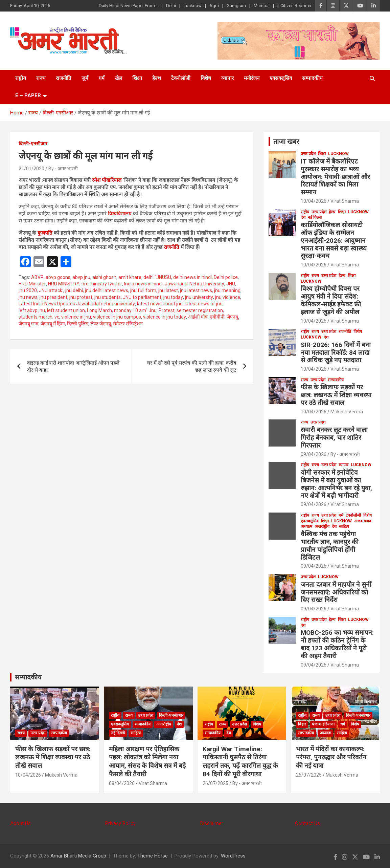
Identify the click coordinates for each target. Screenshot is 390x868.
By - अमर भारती (63, 169)
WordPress (233, 856)
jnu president (53, 297)
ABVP (37, 277)
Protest (167, 310)
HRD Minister (32, 284)
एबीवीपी (217, 317)
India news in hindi (143, 284)
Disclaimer (212, 823)
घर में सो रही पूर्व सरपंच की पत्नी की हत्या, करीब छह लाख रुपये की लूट (192, 366)
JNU (231, 284)
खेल (118, 78)
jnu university (199, 297)
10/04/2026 (314, 201)
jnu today (173, 297)
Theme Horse (153, 856)
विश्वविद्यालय (120, 214)
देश (303, 217)
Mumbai (262, 6)
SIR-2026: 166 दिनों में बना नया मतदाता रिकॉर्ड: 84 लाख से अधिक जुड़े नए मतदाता (336, 353)
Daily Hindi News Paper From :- (129, 6)
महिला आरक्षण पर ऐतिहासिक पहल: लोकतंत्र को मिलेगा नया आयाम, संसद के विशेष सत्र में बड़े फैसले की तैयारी (147, 762)
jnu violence (228, 297)
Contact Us (307, 823)
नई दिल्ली (315, 217)
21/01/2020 (31, 169)
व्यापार (227, 78)
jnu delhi (74, 290)
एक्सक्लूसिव (281, 78)
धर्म (101, 78)
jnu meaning (227, 290)
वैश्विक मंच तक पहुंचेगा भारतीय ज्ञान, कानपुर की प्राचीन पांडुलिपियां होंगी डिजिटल (330, 546)
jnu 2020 (28, 290)
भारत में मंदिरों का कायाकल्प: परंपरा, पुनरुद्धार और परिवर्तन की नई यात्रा (331, 757)
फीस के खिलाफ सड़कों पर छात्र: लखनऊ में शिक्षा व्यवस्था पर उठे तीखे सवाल (336, 395)
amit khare (130, 277)
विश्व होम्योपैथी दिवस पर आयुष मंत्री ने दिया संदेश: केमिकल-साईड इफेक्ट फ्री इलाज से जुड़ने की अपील (331, 300)
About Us (20, 823)
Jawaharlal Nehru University (194, 284)
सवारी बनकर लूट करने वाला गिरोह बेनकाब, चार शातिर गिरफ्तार (334, 438)
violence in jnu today (165, 317)
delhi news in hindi (192, 277)
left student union (66, 310)
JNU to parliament (142, 297)
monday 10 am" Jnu (135, 310)
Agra (214, 6)
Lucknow (193, 6)
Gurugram (236, 6)
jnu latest (168, 290)
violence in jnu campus (117, 317)
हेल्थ (157, 78)
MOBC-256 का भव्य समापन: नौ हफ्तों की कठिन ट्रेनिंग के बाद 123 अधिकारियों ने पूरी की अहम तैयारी (337, 644)
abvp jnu (81, 277)
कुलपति (44, 233)
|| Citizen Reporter (294, 6)
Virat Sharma (345, 201)
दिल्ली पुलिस (78, 324)
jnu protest (81, 297)
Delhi (171, 6)
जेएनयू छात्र (29, 324)
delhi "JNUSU (157, 277)
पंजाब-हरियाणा (323, 724)
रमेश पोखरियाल (106, 180)
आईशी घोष (198, 317)
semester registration (200, 310)
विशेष (206, 78)
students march (36, 317)
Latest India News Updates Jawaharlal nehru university (77, 304)
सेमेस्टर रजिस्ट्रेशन (128, 324)
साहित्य (344, 526)
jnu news (28, 297)
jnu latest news (196, 290)
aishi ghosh (104, 277)
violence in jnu (76, 317)
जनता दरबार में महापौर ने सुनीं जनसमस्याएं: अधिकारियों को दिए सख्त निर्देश (336, 592)
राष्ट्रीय (21, 78)
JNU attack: (51, 290)
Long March (99, 310)
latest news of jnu (204, 304)
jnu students (108, 297)
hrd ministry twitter (102, 284)
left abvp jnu (32, 310)
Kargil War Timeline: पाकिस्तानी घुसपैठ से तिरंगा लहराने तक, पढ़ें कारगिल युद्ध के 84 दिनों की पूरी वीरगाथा (240, 762)
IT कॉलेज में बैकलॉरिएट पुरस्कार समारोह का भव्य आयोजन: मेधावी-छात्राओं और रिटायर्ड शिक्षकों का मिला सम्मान (335, 177)
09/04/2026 (314, 454)
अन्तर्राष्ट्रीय (322, 526)
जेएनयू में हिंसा (53, 324)
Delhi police (226, 277)
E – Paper (28, 95)
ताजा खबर (286, 142)
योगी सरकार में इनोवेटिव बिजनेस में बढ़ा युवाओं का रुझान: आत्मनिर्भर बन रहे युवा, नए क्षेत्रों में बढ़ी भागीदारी (336, 484)
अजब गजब (363, 521)
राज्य (41, 78)
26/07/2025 (215, 783)
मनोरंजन (252, 78)
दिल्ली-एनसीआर (33, 144)
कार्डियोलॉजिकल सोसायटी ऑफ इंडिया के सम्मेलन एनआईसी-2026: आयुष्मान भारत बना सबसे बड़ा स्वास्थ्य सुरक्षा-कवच (334, 240)
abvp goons (58, 277)
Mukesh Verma (347, 412)
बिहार (302, 724)
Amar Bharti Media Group (78, 856)
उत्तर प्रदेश (308, 154)
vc (57, 317)
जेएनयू (232, 317)
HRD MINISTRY (64, 284)
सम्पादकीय (312, 78)
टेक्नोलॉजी (181, 78)
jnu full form (143, 290)
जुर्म (85, 78)
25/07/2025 (309, 775)
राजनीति (64, 78)
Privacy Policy (120, 823)
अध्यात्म (306, 526)
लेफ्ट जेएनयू (101, 324)
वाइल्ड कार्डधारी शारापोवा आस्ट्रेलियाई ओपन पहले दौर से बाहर (73, 366)
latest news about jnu (160, 304)
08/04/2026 (122, 783)
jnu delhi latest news (107, 290)
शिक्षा (137, 78)
